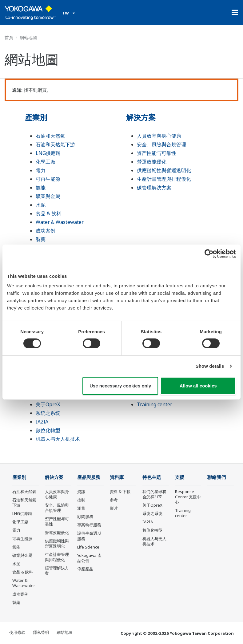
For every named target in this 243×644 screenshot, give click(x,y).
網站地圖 (65, 632)
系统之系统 (48, 413)
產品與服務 (89, 477)
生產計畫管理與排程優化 (164, 179)
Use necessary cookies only (120, 386)
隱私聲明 (41, 632)
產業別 (36, 117)
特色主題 (152, 477)
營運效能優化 (152, 162)
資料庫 (117, 477)
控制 (81, 500)
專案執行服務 (89, 525)
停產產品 (85, 569)
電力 (41, 170)
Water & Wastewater (60, 222)
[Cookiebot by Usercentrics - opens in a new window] (209, 253)
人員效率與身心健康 (159, 136)
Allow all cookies (198, 386)
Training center (155, 404)
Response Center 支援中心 (188, 497)
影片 (114, 508)
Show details (210, 366)
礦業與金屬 (48, 196)
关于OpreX (48, 404)
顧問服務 (85, 516)
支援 (180, 477)
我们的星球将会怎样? (154, 494)
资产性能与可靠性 (157, 153)
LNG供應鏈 (48, 153)
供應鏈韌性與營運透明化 (164, 170)
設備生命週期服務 (89, 536)
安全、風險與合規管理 (161, 144)
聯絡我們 (217, 477)
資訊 (81, 492)
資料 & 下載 (120, 492)
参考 (114, 500)
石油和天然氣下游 (55, 144)
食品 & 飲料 (48, 213)
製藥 (41, 239)
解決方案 (141, 117)
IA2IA (42, 422)
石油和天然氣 (50, 136)
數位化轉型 (48, 430)
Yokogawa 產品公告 (89, 558)
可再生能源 (48, 179)
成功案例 (46, 231)
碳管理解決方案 (154, 188)
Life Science (88, 547)
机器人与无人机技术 (58, 439)
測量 (81, 508)
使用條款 (17, 632)
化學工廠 (46, 162)
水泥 (41, 205)
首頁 (9, 37)
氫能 (41, 188)
